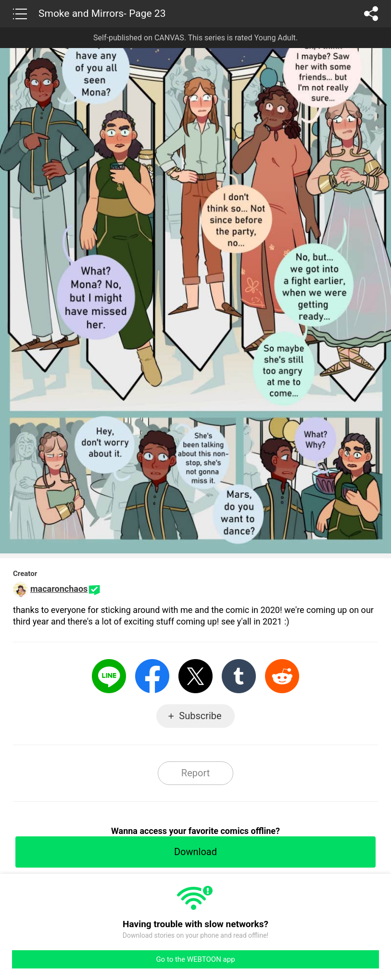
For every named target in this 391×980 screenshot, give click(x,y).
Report (195, 773)
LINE (109, 676)
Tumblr (239, 676)
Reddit (282, 676)
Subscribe (200, 716)
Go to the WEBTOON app (195, 959)
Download (195, 852)
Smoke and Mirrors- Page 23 (102, 13)
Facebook (152, 676)
